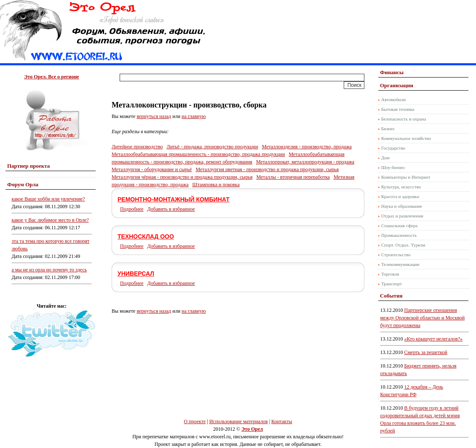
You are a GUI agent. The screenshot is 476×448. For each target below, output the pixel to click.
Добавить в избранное (171, 209)
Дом (385, 158)
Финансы (392, 72)
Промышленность (399, 235)
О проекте (195, 421)
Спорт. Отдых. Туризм (403, 245)
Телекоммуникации (400, 264)
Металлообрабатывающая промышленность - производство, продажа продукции (198, 154)
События (391, 296)
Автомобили (393, 99)
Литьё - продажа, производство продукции (213, 147)
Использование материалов (239, 421)
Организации (397, 85)
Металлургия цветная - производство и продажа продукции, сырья (267, 169)
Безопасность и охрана (404, 119)
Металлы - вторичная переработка (293, 177)
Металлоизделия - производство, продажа (307, 147)
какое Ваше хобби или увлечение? (48, 199)
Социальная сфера (399, 225)
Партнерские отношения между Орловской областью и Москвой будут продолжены (423, 318)
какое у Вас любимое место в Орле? (50, 220)
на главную (194, 116)
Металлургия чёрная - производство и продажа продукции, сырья (182, 177)
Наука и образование (402, 206)
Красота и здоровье (400, 196)
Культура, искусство (401, 187)
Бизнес (388, 129)
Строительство (396, 255)
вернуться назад (154, 116)
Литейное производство (137, 147)
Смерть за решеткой (426, 352)
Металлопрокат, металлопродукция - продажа (305, 162)
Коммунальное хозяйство (406, 138)
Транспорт (392, 284)
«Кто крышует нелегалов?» (434, 339)
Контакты (282, 421)
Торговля (390, 274)
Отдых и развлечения (402, 216)
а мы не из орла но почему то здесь (49, 270)
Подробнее (132, 209)
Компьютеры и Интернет (406, 177)
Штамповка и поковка (216, 185)
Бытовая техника (398, 109)
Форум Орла (23, 184)
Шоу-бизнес (393, 167)
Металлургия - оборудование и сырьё (152, 169)
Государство (393, 148)
